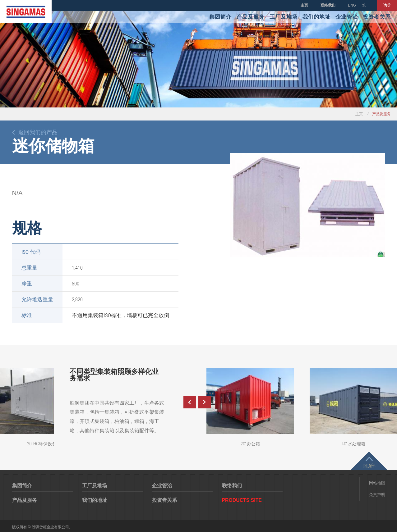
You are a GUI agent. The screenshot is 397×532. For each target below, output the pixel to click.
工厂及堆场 (284, 17)
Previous (190, 402)
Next (205, 402)
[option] (307, 205)
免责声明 (377, 495)
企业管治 (347, 17)
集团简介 (220, 17)
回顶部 (369, 466)
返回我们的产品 (38, 132)
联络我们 (328, 5)
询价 (387, 5)
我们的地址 (316, 17)
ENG (352, 5)
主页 (304, 5)
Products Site (242, 500)
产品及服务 (251, 17)
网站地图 (377, 483)
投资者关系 (377, 17)
